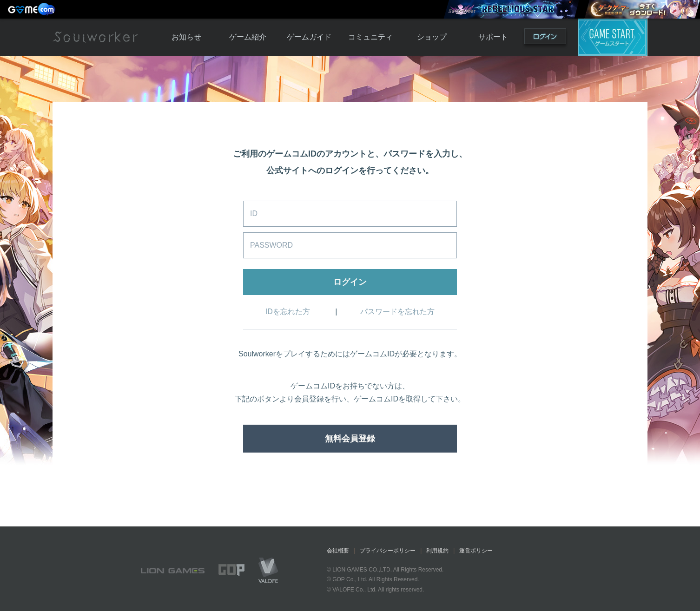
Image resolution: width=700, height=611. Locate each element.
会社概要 (338, 551)
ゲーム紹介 (248, 37)
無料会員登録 (350, 439)
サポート (493, 37)
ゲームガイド (309, 37)
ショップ (432, 37)
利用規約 (437, 551)
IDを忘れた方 (288, 312)
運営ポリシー (476, 551)
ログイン (545, 38)
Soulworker (95, 37)
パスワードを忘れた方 (397, 312)
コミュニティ (370, 37)
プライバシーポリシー (388, 551)
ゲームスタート (613, 37)
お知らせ (186, 37)
